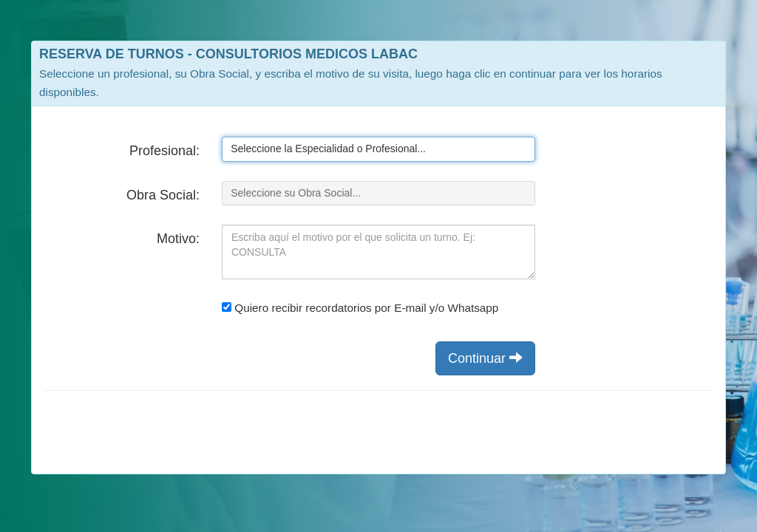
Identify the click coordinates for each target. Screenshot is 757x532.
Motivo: (178, 239)
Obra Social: (163, 195)
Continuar (485, 358)
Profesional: (164, 151)
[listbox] (378, 149)
